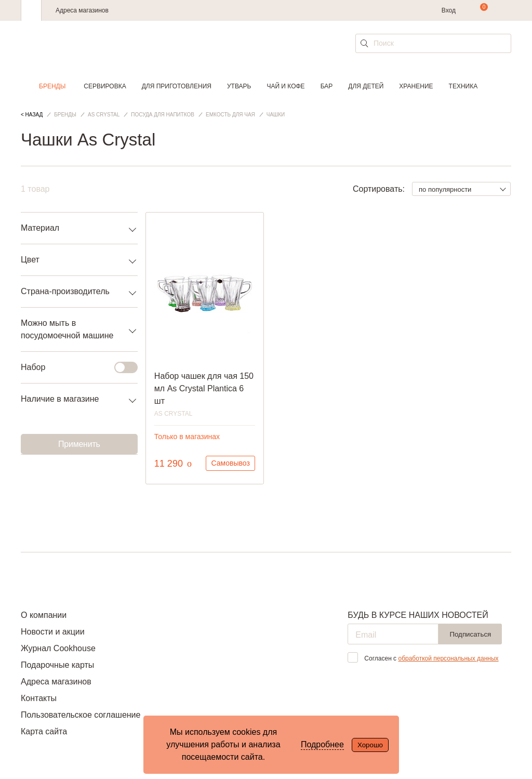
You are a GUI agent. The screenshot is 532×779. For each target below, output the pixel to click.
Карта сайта (44, 731)
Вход (449, 10)
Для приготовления (177, 86)
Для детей (366, 86)
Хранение (416, 86)
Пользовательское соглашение (81, 715)
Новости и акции (53, 632)
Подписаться (470, 634)
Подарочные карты (57, 665)
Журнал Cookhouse (58, 648)
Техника (463, 86)
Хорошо (370, 745)
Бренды (52, 86)
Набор (73, 367)
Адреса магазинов (82, 10)
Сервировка (105, 86)
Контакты (39, 698)
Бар (327, 86)
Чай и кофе (285, 86)
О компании (44, 615)
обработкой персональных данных (448, 658)
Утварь (239, 86)
